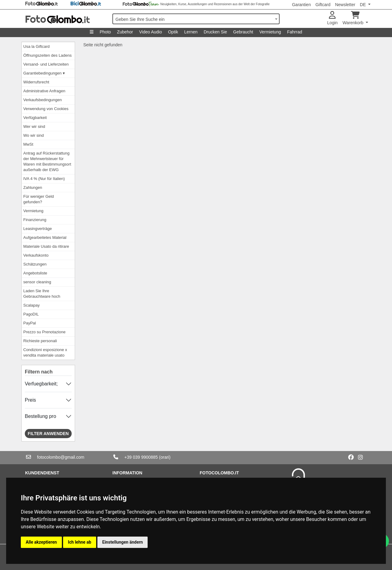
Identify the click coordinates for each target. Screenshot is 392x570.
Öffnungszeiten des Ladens (47, 55)
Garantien (301, 5)
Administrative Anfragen (44, 91)
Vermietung (270, 32)
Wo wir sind (34, 135)
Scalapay (31, 305)
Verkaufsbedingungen (43, 100)
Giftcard (323, 5)
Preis (30, 400)
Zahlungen (33, 187)
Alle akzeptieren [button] (41, 542)
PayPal (30, 323)
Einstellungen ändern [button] (123, 542)
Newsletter (345, 5)
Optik (173, 32)
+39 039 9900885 (141, 457)
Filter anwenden (48, 434)
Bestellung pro (40, 416)
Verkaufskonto (36, 255)
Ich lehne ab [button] (80, 542)
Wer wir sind (34, 126)
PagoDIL (31, 314)
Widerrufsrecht (36, 82)
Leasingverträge (38, 229)
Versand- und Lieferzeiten (46, 64)
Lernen (191, 32)
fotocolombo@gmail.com (61, 457)
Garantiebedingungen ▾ (44, 73)
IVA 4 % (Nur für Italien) (44, 179)
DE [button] (363, 5)
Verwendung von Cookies (46, 109)
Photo (105, 32)
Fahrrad (294, 32)
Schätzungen (35, 264)
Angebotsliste (35, 273)
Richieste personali (40, 341)
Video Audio (150, 32)
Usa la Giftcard (36, 46)
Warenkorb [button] (354, 18)
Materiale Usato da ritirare (46, 246)
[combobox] (196, 19)
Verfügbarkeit (35, 118)
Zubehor (125, 32)
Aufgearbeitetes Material (45, 237)
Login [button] (332, 18)
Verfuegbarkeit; (41, 384)
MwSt (28, 144)
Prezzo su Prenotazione (44, 332)
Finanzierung (35, 220)
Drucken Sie (215, 32)
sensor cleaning (37, 282)
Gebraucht (243, 32)
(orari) (165, 457)
